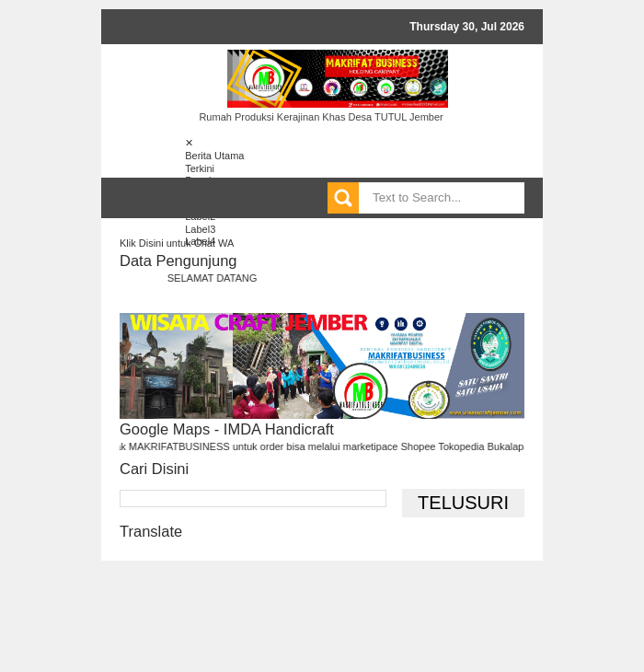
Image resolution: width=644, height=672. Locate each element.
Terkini (200, 168)
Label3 (200, 229)
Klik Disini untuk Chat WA (177, 243)
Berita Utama (214, 156)
